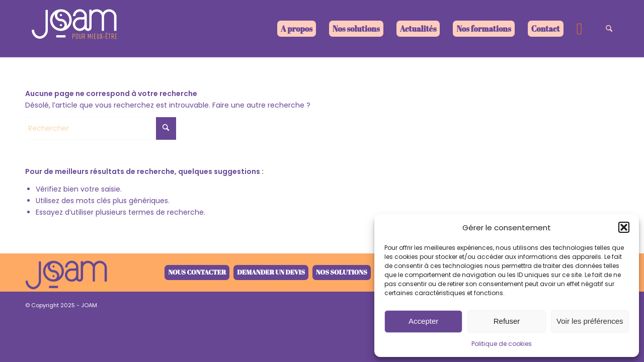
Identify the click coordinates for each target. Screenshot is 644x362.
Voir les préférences (590, 321)
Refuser (507, 321)
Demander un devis (271, 272)
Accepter (423, 321)
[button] (624, 227)
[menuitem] (297, 29)
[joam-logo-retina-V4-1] (66, 273)
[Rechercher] (609, 29)
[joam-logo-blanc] (75, 29)
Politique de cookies (502, 344)
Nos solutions (342, 272)
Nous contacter (197, 272)
